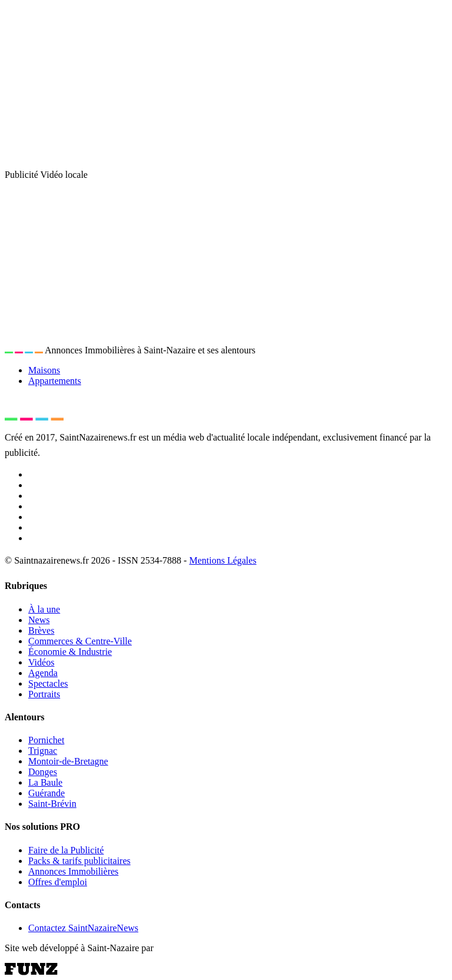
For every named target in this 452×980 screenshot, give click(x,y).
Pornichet (46, 740)
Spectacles (48, 683)
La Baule (45, 782)
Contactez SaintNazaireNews (83, 928)
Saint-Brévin (52, 804)
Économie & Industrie (70, 652)
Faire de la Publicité (66, 850)
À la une (44, 609)
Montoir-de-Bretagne (68, 761)
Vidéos (41, 662)
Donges (43, 772)
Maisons (44, 370)
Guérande (46, 793)
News (39, 620)
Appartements (55, 381)
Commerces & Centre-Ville (80, 641)
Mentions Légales (222, 560)
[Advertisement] (226, 87)
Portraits (44, 694)
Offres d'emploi (58, 882)
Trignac (43, 751)
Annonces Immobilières (73, 871)
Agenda (43, 673)
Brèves (41, 630)
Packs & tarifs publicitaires (79, 861)
